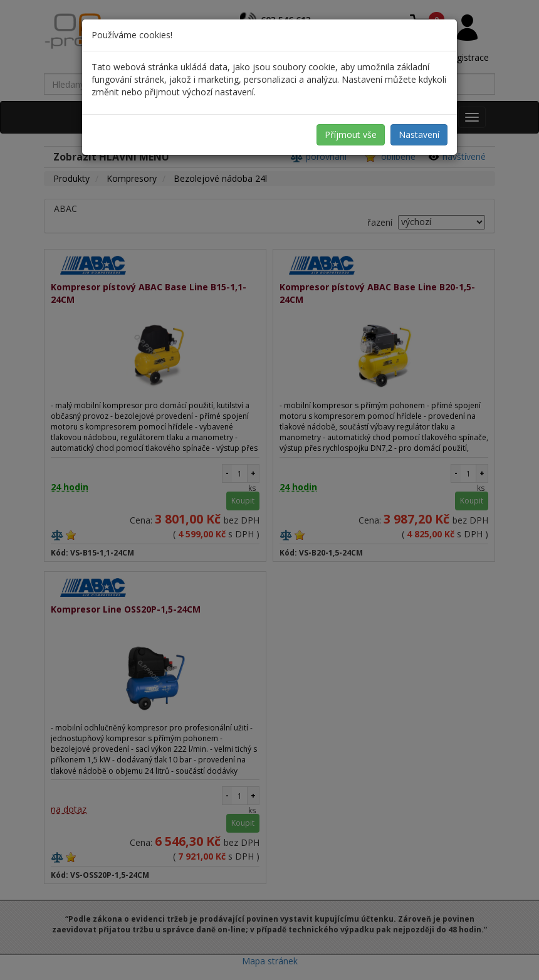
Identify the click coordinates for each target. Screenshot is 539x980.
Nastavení (419, 134)
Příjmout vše (351, 134)
